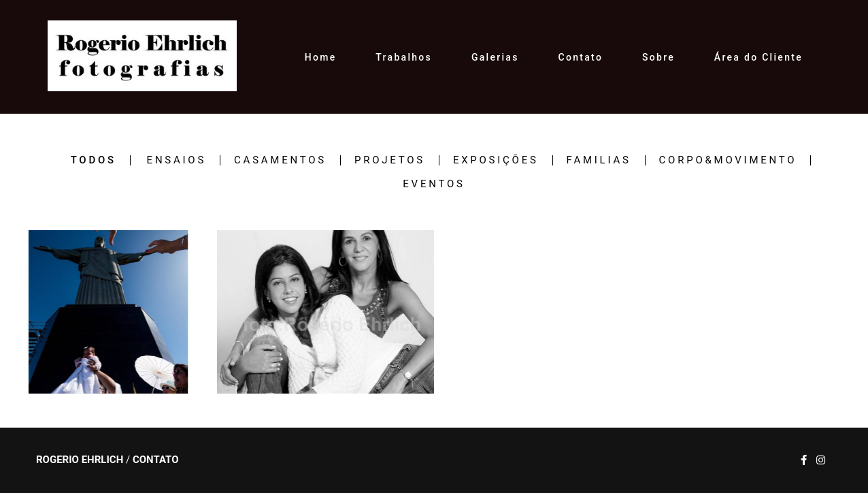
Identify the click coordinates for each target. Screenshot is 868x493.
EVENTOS (434, 184)
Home (321, 57)
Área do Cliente (758, 57)
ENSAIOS (177, 160)
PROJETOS (390, 160)
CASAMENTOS (280, 160)
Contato (581, 57)
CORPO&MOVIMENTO (728, 160)
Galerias (495, 57)
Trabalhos (404, 57)
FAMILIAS (599, 160)
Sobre (658, 57)
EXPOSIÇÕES (496, 160)
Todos (94, 160)
